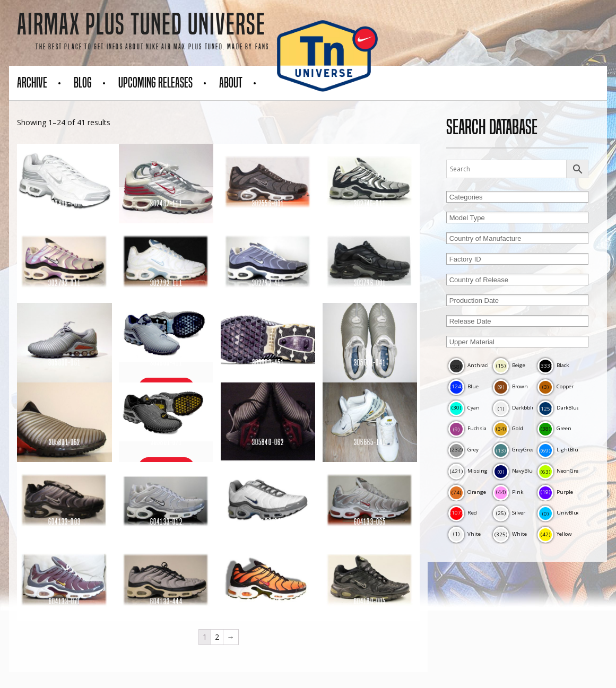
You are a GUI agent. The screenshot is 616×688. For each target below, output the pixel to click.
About (231, 83)
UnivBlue (559, 513)
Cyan (464, 408)
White (510, 534)
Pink (508, 492)
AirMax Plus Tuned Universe (141, 24)
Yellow (555, 534)
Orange (467, 492)
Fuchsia (467, 428)
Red (463, 513)
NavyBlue (514, 471)
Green (554, 428)
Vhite (465, 534)
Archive (32, 83)
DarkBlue (558, 408)
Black (553, 365)
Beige (509, 365)
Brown (510, 386)
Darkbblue (515, 408)
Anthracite (471, 365)
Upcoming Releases (155, 83)
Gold (508, 428)
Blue (463, 386)
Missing (468, 471)
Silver (509, 513)
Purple (555, 492)
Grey (463, 450)
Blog (83, 83)
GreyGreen (515, 450)
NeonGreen (561, 471)
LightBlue (559, 450)
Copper (556, 386)
